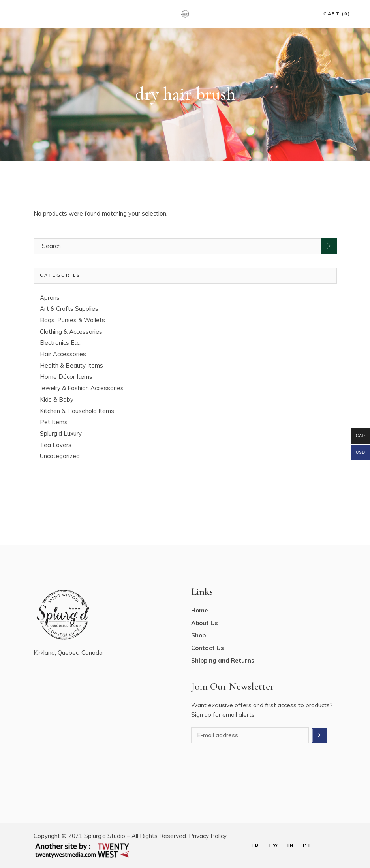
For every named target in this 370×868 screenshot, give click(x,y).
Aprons (50, 298)
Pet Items (54, 422)
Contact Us (208, 648)
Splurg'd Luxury (61, 433)
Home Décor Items (66, 377)
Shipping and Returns (223, 660)
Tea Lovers (56, 445)
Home (200, 610)
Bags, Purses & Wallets (72, 320)
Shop (198, 635)
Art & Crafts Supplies (69, 309)
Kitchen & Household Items (77, 411)
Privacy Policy (208, 836)
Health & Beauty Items (71, 365)
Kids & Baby (57, 399)
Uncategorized (60, 456)
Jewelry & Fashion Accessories (82, 388)
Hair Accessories (63, 354)
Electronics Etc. (60, 343)
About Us (205, 623)
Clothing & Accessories (71, 332)
